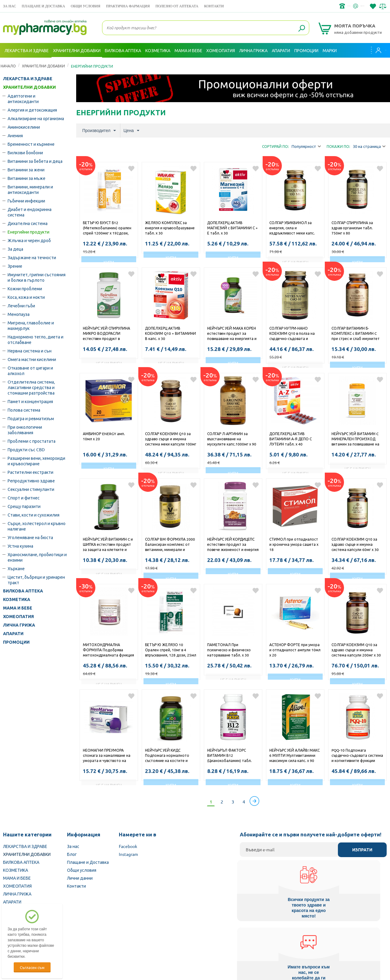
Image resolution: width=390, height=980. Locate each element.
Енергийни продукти (28, 232)
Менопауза (19, 314)
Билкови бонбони (25, 152)
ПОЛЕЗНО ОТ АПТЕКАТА (177, 6)
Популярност (306, 147)
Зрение (15, 266)
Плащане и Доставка (43, 6)
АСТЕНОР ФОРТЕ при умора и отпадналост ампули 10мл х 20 (295, 650)
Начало (8, 66)
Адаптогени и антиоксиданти (23, 98)
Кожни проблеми (25, 288)
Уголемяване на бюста (30, 537)
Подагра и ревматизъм (31, 418)
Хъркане (16, 568)
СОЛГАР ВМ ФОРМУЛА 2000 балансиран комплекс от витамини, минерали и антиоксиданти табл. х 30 (170, 545)
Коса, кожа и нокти (26, 297)
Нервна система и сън (30, 351)
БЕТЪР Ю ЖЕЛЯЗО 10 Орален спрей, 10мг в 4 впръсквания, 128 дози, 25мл (171, 650)
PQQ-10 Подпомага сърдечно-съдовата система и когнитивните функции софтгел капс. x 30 (357, 756)
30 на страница (369, 147)
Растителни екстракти (30, 472)
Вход (375, 50)
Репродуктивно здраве (31, 481)
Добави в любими (131, 169)
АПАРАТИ (13, 634)
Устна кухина (20, 546)
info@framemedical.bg (343, 6)
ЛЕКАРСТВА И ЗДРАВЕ (28, 79)
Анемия (15, 135)
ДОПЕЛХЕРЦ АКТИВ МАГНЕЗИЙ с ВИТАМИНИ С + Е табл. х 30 (232, 228)
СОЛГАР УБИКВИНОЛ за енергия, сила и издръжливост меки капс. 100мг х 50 (292, 228)
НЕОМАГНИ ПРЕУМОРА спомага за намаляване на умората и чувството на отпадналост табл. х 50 (107, 756)
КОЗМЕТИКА (17, 599)
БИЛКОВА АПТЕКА (23, 591)
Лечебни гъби (21, 306)
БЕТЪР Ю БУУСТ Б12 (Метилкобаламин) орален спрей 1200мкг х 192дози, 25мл (107, 228)
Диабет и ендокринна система (30, 212)
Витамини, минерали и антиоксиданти (30, 189)
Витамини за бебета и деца (35, 161)
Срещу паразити (24, 506)
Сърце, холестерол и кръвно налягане (37, 526)
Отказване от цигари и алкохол (30, 370)
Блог (72, 854)
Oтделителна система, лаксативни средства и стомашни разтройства (31, 387)
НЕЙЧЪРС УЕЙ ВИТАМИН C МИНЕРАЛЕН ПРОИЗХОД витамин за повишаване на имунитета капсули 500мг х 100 (356, 439)
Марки (330, 50)
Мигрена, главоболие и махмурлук (31, 325)
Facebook (128, 846)
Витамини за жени (26, 170)
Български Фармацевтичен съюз (76, 941)
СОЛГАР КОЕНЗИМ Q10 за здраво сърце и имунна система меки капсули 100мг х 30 (171, 439)
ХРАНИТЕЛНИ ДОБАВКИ (43, 66)
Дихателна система (28, 223)
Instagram (128, 854)
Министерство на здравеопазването (235, 941)
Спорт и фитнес (24, 498)
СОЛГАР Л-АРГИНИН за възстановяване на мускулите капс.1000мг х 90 (232, 439)
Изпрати (362, 850)
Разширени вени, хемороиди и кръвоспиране (36, 461)
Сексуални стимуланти (31, 489)
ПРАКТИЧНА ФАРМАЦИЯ (128, 6)
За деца (15, 249)
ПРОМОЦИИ (16, 642)
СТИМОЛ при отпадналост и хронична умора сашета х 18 (294, 544)
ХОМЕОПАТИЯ (18, 617)
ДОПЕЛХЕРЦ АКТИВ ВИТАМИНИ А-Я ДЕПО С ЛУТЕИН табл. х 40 (291, 439)
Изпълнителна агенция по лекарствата (154, 941)
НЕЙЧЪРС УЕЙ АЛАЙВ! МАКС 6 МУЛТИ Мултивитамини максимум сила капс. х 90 (294, 755)
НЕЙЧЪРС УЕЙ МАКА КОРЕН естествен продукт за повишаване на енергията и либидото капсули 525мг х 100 (232, 334)
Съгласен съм (32, 967)
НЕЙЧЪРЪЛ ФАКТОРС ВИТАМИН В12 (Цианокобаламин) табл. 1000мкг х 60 (229, 756)
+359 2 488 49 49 (295, 6)
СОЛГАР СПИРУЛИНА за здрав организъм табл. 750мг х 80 (352, 228)
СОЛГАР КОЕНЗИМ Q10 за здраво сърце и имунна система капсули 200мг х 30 (356, 650)
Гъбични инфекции (26, 201)
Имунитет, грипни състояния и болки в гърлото (37, 277)
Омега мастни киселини (32, 359)
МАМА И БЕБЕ (18, 608)
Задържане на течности (32, 257)
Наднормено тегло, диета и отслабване (35, 339)
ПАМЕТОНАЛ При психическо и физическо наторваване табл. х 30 (229, 650)
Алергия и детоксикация (32, 110)
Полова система (24, 410)
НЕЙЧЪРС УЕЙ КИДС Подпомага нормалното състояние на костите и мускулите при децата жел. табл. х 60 (169, 756)
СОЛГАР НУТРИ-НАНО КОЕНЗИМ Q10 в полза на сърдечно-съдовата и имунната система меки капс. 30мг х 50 (292, 334)
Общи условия (85, 6)
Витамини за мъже (27, 178)
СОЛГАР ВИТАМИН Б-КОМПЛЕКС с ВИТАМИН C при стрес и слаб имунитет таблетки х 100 (356, 334)
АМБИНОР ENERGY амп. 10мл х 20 (104, 436)
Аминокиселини (24, 127)
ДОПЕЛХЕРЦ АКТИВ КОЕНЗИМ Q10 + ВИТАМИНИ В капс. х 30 (170, 333)
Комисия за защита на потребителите (315, 941)
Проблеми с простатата (32, 441)
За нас (9, 6)
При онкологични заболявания (25, 430)
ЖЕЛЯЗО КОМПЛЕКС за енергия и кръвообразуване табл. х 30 (170, 228)
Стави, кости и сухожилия (34, 515)
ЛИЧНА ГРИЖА (19, 625)
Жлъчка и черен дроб (29, 240)
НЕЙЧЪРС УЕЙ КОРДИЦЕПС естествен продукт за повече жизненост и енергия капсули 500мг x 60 (233, 545)
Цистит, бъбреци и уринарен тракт (36, 580)
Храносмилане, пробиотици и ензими (37, 557)
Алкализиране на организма (36, 118)
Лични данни (80, 878)
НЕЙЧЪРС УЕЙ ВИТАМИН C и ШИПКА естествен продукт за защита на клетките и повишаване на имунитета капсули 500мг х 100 (108, 545)
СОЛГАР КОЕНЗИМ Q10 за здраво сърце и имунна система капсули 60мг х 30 (355, 544)
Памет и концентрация (30, 401)
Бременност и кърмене (31, 144)
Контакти (214, 6)
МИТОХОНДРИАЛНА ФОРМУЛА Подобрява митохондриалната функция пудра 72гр (108, 650)
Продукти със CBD (26, 449)
